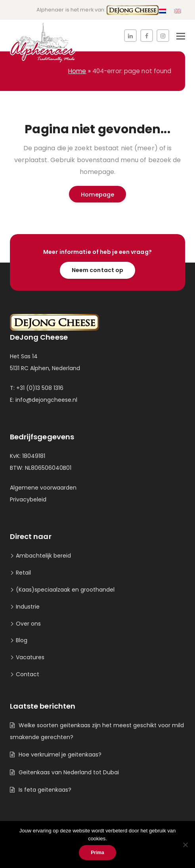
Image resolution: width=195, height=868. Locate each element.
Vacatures (30, 657)
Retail (23, 573)
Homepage (98, 195)
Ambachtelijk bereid (43, 556)
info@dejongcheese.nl (46, 400)
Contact (28, 674)
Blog (22, 640)
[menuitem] (162, 11)
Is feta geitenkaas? (45, 790)
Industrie (28, 607)
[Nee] (185, 845)
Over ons (28, 624)
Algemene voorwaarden (43, 488)
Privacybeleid (28, 499)
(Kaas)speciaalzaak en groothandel (65, 590)
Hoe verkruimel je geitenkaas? (60, 755)
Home (77, 71)
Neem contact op (98, 270)
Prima (97, 853)
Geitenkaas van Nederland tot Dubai (69, 772)
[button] (181, 36)
